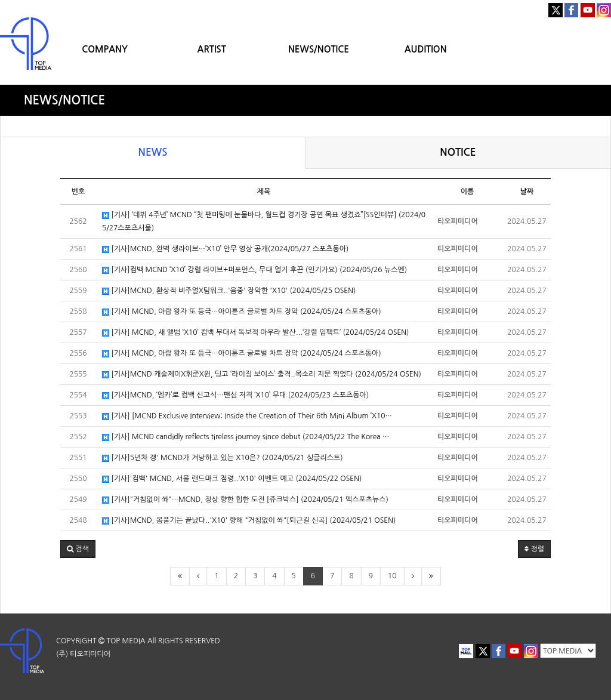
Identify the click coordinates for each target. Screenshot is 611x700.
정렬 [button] (534, 549)
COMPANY (105, 49)
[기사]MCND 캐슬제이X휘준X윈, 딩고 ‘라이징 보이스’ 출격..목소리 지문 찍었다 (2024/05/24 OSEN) (262, 374)
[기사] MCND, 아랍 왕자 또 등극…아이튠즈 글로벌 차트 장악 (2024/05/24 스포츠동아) (242, 312)
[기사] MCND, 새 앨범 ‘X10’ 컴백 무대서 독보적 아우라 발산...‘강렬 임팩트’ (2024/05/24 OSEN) (255, 333)
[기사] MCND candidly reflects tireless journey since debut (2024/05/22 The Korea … (246, 437)
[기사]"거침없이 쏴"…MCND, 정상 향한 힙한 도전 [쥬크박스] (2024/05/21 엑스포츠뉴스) (245, 500)
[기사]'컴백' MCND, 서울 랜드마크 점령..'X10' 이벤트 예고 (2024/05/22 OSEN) (232, 479)
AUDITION (426, 49)
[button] (78, 549)
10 (392, 576)
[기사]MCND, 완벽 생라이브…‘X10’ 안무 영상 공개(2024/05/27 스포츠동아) (225, 249)
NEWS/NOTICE (319, 49)
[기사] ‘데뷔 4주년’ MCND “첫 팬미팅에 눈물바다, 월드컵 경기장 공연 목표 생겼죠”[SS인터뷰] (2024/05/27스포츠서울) (264, 221)
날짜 (527, 192)
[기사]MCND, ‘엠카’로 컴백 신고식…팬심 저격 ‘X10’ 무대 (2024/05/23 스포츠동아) (235, 395)
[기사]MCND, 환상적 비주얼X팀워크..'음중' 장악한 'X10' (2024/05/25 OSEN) (229, 291)
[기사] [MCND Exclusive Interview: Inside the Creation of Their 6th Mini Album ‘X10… (247, 416)
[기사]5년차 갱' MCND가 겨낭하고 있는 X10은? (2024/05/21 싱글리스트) (223, 458)
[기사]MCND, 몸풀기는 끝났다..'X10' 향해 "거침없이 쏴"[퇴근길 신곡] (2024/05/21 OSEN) (249, 521)
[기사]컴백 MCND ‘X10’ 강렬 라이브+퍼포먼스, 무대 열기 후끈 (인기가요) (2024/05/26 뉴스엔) (254, 270)
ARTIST (212, 49)
